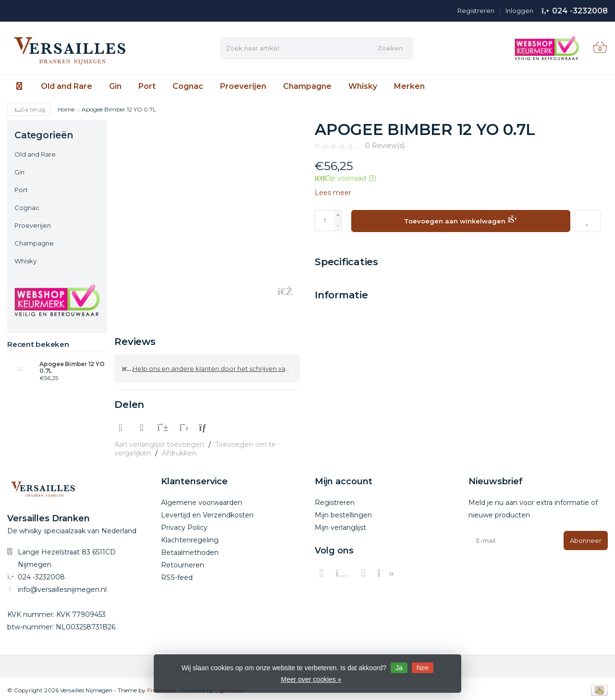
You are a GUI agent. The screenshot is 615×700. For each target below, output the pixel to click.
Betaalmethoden (190, 550)
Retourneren (183, 562)
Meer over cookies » (311, 679)
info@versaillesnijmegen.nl (62, 587)
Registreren (476, 11)
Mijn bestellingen (343, 512)
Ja (399, 668)
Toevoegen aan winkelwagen (461, 220)
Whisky (363, 86)
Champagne (307, 86)
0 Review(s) (385, 146)
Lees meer (333, 193)
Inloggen (519, 11)
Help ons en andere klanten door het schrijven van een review (211, 367)
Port (147, 86)
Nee (423, 668)
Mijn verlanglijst (340, 525)
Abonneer (586, 538)
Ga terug (29, 109)
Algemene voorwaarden (202, 500)
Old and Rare (67, 86)
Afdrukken (179, 450)
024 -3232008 (580, 11)
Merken (409, 86)
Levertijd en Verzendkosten (207, 512)
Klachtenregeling (190, 537)
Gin (115, 86)
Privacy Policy (184, 525)
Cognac (188, 86)
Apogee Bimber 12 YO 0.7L (72, 368)
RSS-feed (177, 575)
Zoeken (390, 48)
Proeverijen (243, 86)
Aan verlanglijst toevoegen (159, 442)
